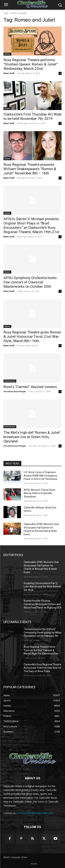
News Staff (9, 73)
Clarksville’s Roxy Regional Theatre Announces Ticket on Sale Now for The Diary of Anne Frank (43, 668)
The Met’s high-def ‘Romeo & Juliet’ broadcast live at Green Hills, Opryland (32, 437)
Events (7, 54)
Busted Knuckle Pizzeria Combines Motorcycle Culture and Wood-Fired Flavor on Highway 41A (43, 604)
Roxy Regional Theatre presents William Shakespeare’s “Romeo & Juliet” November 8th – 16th (30, 169)
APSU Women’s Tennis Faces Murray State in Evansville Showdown (40, 493)
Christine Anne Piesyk (15, 391)
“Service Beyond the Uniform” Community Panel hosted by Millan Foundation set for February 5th (43, 633)
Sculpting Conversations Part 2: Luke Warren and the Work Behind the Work (42, 587)
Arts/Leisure (10, 381)
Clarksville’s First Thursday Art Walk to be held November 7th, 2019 (32, 116)
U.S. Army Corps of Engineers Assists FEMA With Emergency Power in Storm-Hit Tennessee (40, 476)
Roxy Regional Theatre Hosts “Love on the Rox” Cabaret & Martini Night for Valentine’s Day (41, 650)
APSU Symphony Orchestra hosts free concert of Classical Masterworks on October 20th (30, 282)
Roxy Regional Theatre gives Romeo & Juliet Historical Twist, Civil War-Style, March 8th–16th (32, 337)
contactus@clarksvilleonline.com (35, 813)
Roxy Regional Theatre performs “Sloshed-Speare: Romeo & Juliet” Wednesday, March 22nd (31, 64)
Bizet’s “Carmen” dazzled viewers (30, 387)
